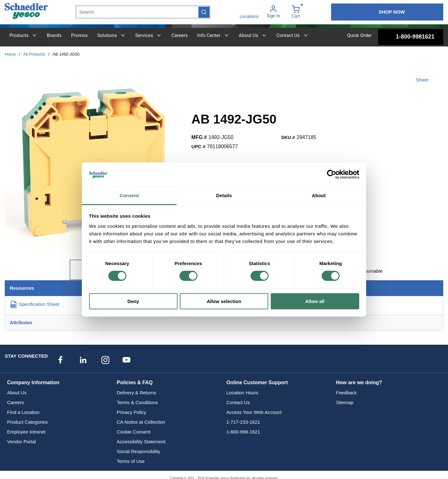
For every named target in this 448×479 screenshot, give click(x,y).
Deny (133, 301)
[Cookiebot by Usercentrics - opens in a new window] (332, 174)
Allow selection (224, 301)
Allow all (315, 301)
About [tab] (319, 195)
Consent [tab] (129, 195)
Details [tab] (224, 195)
